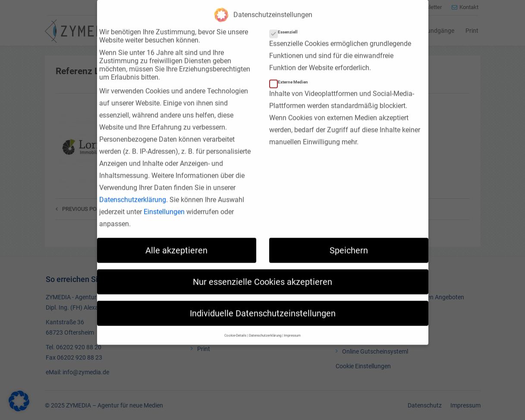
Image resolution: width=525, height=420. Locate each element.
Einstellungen (164, 202)
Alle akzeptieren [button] (176, 240)
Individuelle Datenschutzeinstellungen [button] (263, 304)
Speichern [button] (349, 240)
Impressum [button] (292, 325)
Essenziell (286, 22)
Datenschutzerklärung (133, 190)
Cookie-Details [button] (235, 325)
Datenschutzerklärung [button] (265, 325)
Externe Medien (291, 72)
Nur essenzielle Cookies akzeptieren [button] (262, 272)
